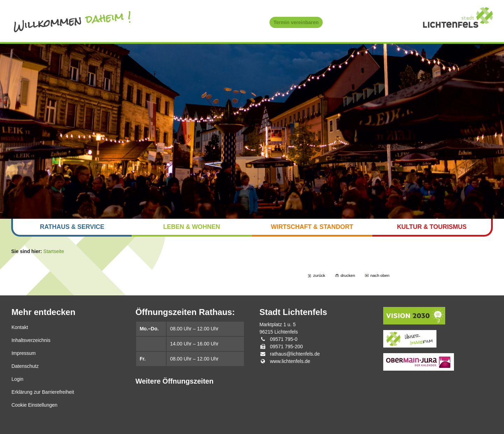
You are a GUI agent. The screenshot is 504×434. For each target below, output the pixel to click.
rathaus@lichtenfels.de (295, 354)
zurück (319, 275)
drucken (348, 275)
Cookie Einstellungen (35, 405)
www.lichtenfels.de (290, 361)
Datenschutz (25, 366)
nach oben (380, 275)
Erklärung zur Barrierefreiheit (43, 392)
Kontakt (20, 327)
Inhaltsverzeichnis (31, 340)
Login (17, 379)
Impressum (24, 353)
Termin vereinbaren (296, 22)
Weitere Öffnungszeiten (174, 381)
